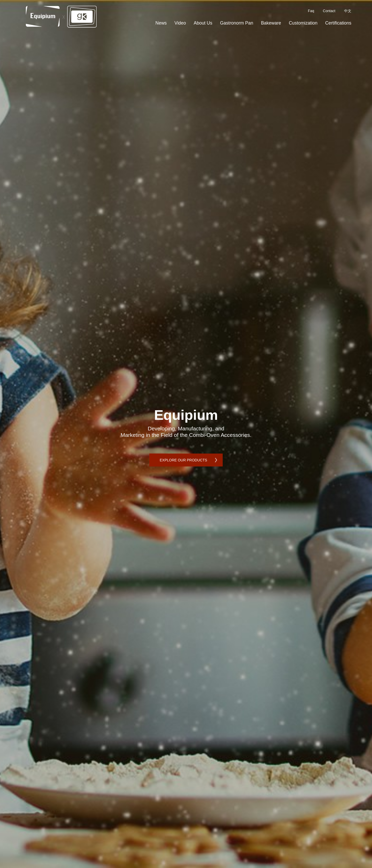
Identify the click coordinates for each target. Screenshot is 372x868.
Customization (303, 23)
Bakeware (271, 23)
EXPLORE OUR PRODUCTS (183, 460)
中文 (348, 11)
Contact (329, 11)
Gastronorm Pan (237, 23)
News (161, 23)
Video (180, 23)
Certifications (338, 23)
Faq (311, 11)
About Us (203, 23)
